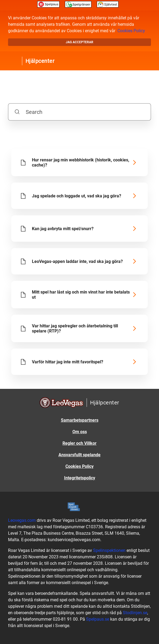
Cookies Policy (131, 31)
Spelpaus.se (98, 619)
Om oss (80, 432)
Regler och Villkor (79, 443)
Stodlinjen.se (135, 613)
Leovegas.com (22, 520)
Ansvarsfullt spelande (79, 455)
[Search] (80, 112)
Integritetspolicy (80, 478)
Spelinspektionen (109, 550)
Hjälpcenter (40, 61)
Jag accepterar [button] (79, 42)
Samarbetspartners (80, 420)
